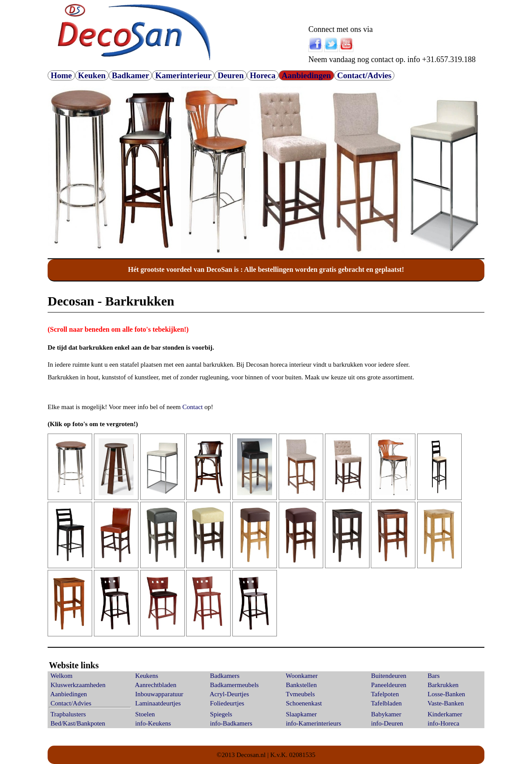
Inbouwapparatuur (159, 694)
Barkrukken (443, 685)
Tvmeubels (300, 694)
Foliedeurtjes (227, 703)
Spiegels (221, 714)
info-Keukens (153, 723)
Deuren (231, 75)
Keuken (92, 75)
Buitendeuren (389, 676)
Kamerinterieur (183, 75)
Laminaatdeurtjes (158, 703)
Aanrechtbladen (156, 685)
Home (61, 75)
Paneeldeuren (389, 685)
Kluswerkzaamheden (78, 685)
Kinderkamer (445, 714)
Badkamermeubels (235, 685)
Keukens (147, 676)
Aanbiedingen (306, 75)
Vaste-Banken (446, 703)
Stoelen (145, 714)
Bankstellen (301, 685)
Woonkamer (302, 676)
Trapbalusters (68, 714)
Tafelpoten (385, 694)
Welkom (61, 676)
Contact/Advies (364, 75)
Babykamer (386, 714)
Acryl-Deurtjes (229, 694)
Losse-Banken (446, 694)
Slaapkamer (301, 714)
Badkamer (131, 75)
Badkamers (225, 676)
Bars (434, 676)
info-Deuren (387, 723)
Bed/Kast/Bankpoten (78, 723)
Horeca (263, 75)
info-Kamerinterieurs (313, 723)
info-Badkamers (231, 723)
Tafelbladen (386, 703)
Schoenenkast (304, 703)
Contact (193, 407)
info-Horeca (443, 723)
